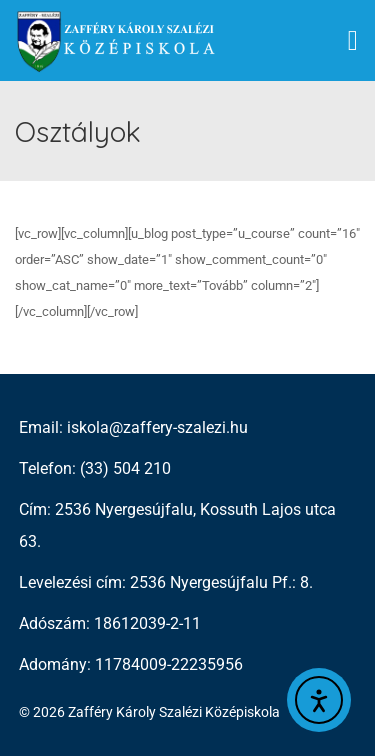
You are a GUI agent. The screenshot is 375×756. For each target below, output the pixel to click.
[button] (353, 41)
